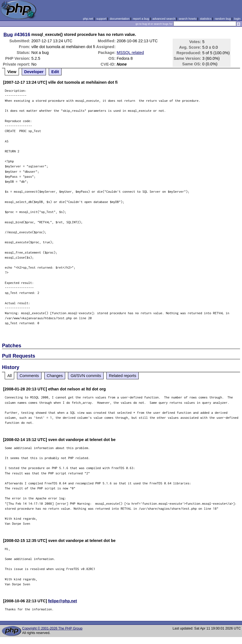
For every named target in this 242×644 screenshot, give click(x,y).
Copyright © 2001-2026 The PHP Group (52, 628)
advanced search (164, 19)
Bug (8, 34)
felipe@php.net (63, 601)
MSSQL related (130, 53)
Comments (29, 376)
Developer (34, 72)
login (237, 19)
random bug (223, 19)
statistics (206, 19)
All (9, 376)
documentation (120, 19)
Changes (55, 376)
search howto (187, 19)
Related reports (123, 376)
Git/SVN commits (86, 376)
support (101, 19)
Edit (55, 72)
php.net (88, 19)
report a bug (141, 19)
